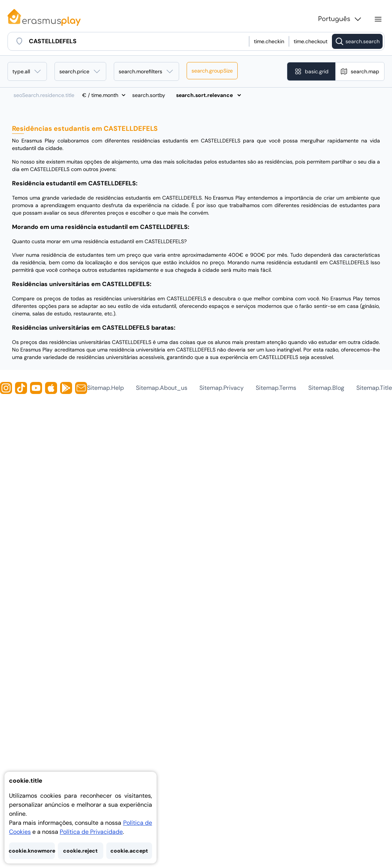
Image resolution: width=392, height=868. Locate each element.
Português (340, 19)
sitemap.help (106, 388)
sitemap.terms (276, 388)
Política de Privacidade (91, 832)
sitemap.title (374, 388)
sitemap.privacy (222, 388)
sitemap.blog (326, 388)
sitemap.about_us (162, 388)
